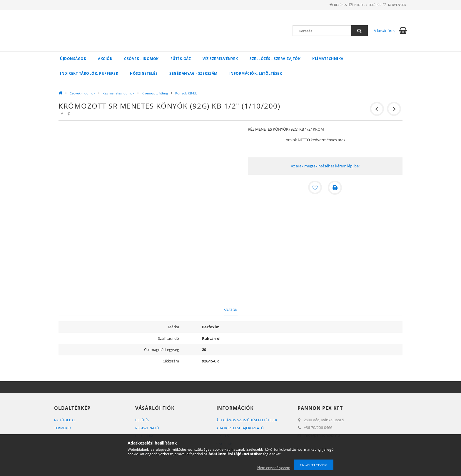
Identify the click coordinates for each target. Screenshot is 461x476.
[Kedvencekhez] (315, 188)
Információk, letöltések (256, 73)
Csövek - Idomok (141, 59)
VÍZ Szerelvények (220, 59)
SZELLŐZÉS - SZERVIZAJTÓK (275, 59)
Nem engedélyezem (274, 468)
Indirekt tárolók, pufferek (89, 73)
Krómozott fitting (155, 93)
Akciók (105, 59)
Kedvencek (394, 5)
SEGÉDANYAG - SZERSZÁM (193, 73)
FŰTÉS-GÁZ (181, 59)
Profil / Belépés (357, 5)
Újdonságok (73, 59)
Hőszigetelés (144, 73)
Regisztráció (147, 428)
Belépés (323, 5)
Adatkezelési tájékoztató (240, 428)
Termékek (63, 428)
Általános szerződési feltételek (247, 420)
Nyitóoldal (65, 420)
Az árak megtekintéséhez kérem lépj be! (325, 166)
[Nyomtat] (335, 188)
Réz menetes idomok (118, 93)
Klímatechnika (328, 59)
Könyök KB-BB (186, 93)
